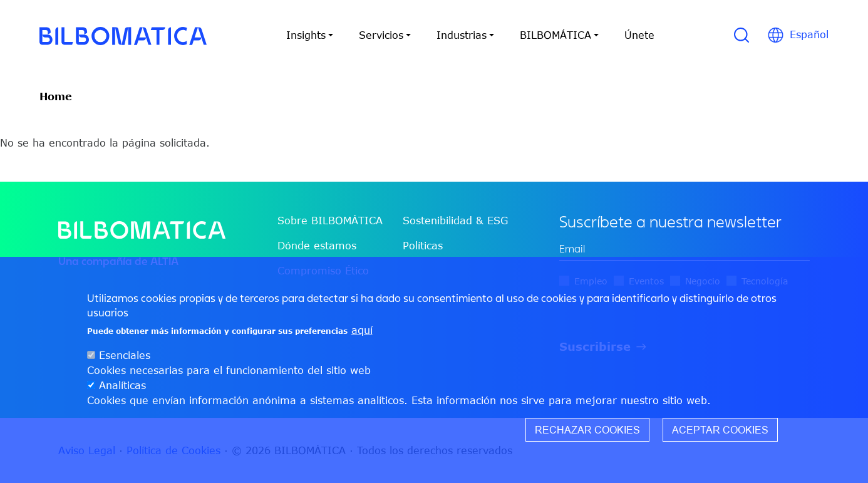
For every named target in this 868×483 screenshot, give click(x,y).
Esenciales (125, 355)
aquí (362, 330)
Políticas (423, 246)
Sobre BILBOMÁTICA (330, 221)
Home (56, 96)
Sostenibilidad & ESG (455, 221)
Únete (639, 35)
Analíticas (122, 385)
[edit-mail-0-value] (685, 249)
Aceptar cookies (720, 430)
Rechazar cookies (587, 430)
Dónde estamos (317, 246)
